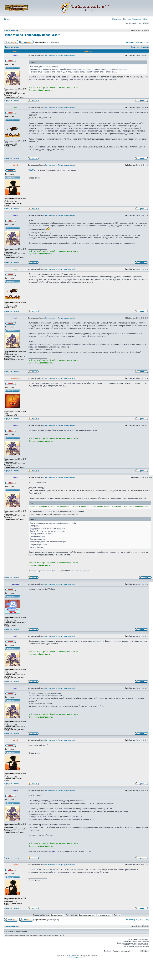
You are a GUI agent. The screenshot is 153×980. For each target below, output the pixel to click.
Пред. (138, 42)
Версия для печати (12, 47)
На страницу (131, 42)
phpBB (72, 955)
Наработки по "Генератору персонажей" (32, 35)
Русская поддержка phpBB (76, 957)
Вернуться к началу (12, 101)
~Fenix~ (54, 571)
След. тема (144, 47)
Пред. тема (135, 47)
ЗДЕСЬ (32, 170)
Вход (7, 19)
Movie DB (137, 19)
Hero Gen (117, 19)
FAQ (146, 19)
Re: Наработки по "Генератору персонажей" (60, 55)
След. (147, 42)
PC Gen (127, 19)
